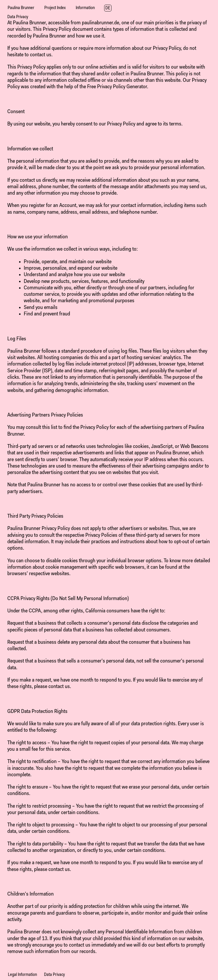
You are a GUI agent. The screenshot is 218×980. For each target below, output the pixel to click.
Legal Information (22, 975)
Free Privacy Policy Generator (117, 87)
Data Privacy (54, 975)
